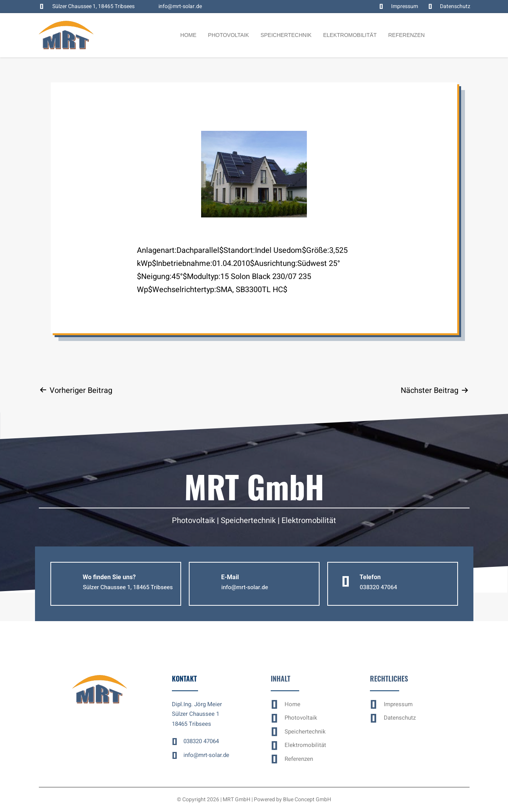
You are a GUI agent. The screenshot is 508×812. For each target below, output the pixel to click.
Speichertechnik (286, 35)
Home (188, 35)
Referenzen (406, 35)
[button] (128, 587)
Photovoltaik (229, 35)
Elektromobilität (350, 35)
